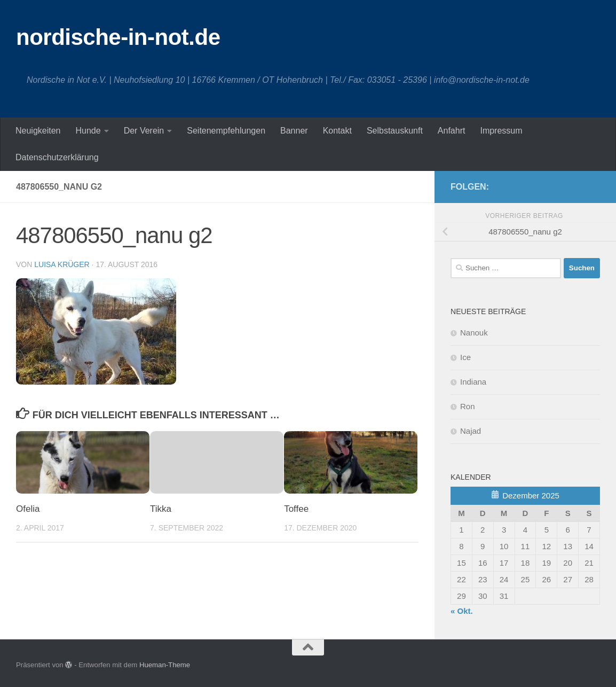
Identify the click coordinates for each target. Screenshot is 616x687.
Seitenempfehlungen (226, 131)
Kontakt (337, 131)
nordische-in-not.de (118, 37)
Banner (294, 131)
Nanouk (474, 333)
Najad (471, 431)
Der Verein (144, 131)
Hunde (88, 131)
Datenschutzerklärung (57, 157)
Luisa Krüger (62, 264)
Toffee (296, 509)
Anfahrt (452, 131)
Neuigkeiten (38, 131)
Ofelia (28, 509)
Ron (468, 406)
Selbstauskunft (395, 131)
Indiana (473, 382)
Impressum (501, 131)
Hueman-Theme (165, 665)
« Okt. (462, 611)
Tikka (161, 509)
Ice (465, 357)
